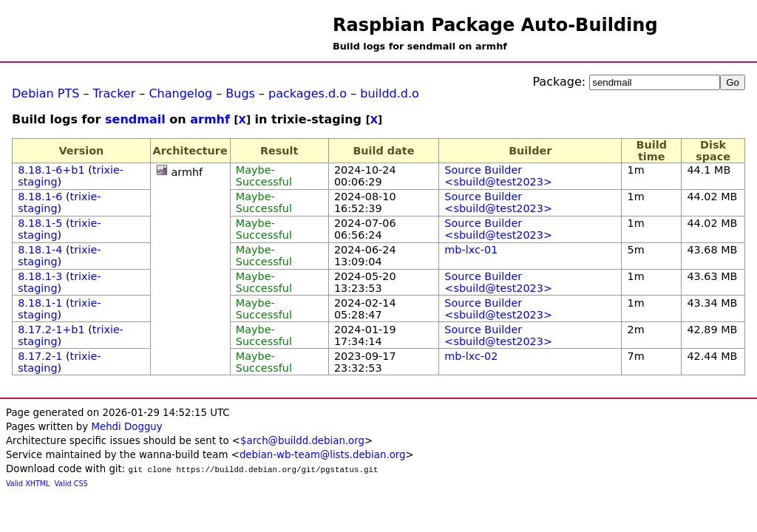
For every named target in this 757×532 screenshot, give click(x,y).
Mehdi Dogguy (126, 427)
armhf (210, 119)
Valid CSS (71, 484)
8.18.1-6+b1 (51, 170)
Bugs (240, 93)
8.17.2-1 (40, 356)
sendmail (135, 119)
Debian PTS (45, 93)
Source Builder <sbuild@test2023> (498, 176)
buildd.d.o (390, 93)
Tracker (115, 93)
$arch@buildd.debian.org (302, 441)
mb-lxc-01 (471, 250)
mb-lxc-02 (471, 356)
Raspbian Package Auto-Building (495, 25)
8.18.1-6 (40, 197)
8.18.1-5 (40, 223)
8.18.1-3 (40, 276)
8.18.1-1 (40, 303)
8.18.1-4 (40, 250)
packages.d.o (308, 93)
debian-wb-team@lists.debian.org (323, 455)
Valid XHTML (28, 484)
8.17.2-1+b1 (51, 330)
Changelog (180, 93)
